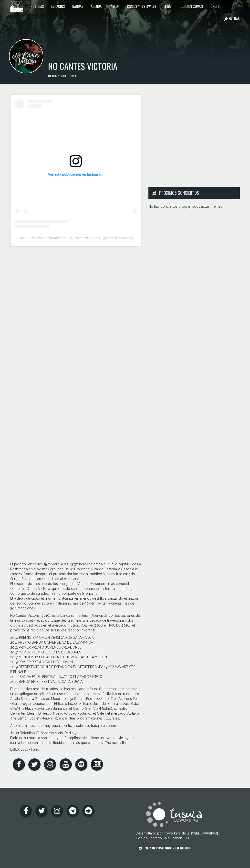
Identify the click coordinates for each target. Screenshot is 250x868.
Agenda (96, 6)
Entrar (232, 18)
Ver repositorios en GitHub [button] (165, 848)
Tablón (114, 6)
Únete (215, 6)
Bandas (78, 6)
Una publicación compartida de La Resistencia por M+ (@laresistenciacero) (76, 238)
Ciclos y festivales (142, 6)
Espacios (58, 6)
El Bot (168, 6)
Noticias (37, 6)
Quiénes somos (192, 6)
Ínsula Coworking (204, 833)
